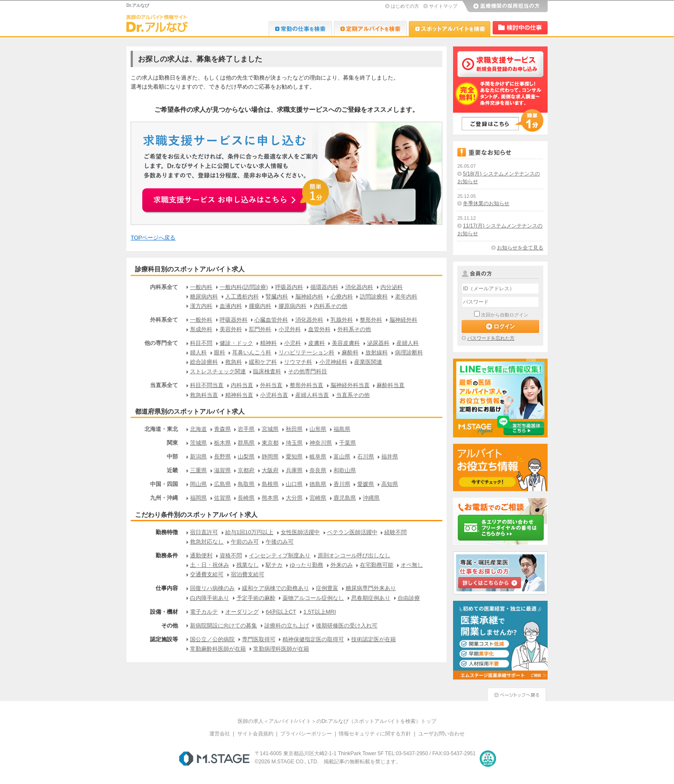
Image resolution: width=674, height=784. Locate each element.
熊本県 (270, 498)
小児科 (293, 343)
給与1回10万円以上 (250, 532)
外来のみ (342, 565)
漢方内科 (201, 306)
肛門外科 (260, 329)
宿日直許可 (204, 532)
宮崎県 (318, 498)
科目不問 (201, 343)
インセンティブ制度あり (280, 555)
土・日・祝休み (210, 565)
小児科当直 (274, 395)
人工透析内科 (242, 297)
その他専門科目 (308, 371)
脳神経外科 (403, 320)
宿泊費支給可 (248, 574)
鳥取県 (246, 484)
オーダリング (242, 612)
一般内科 (201, 287)
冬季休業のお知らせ (486, 203)
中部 (172, 457)
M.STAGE (214, 759)
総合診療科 (204, 362)
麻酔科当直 (391, 385)
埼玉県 (294, 443)
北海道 (198, 429)
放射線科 (377, 352)
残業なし (248, 565)
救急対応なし (207, 542)
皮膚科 (317, 343)
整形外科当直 (306, 385)
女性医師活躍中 (300, 532)
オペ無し (412, 565)
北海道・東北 (161, 429)
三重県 (198, 470)
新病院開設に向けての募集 (224, 626)
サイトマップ (443, 6)
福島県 (342, 429)
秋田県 (294, 429)
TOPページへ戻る (153, 238)
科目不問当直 (207, 385)
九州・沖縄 (164, 498)
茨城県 (198, 443)
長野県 (222, 457)
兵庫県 (294, 470)
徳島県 (318, 484)
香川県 (342, 484)
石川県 (366, 457)
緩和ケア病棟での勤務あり (276, 588)
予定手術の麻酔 (256, 598)
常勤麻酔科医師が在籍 (218, 649)
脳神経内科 (309, 297)
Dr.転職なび (300, 29)
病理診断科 (409, 352)
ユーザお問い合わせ (441, 734)
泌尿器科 (378, 343)
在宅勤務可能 (377, 565)
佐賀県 (222, 498)
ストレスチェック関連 (218, 371)
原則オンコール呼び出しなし (354, 555)
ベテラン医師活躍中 (352, 532)
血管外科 (319, 329)
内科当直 (242, 385)
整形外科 (371, 320)
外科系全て (164, 320)
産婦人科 (407, 343)
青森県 (222, 429)
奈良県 (318, 470)
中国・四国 (164, 484)
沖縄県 (371, 498)
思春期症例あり (371, 598)
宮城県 (270, 429)
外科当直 (271, 385)
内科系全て (164, 287)
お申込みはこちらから (236, 195)
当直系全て (164, 385)
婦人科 (198, 352)
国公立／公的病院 (212, 639)
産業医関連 (368, 362)
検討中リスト (520, 28)
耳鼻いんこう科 (252, 352)
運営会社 (220, 734)
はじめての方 (405, 6)
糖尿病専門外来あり (371, 588)
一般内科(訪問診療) (244, 287)
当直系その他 (353, 395)
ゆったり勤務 (306, 565)
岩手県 (246, 429)
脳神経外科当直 (350, 385)
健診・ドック (236, 343)
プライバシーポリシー (306, 734)
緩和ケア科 (263, 362)
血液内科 (231, 306)
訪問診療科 (374, 297)
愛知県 (294, 457)
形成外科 (201, 329)
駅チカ (274, 565)
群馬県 (246, 443)
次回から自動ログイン (505, 315)
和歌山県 (345, 470)
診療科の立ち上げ (287, 626)
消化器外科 (309, 320)
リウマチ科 (298, 362)
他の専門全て (161, 343)
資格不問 (231, 555)
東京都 (270, 443)
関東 (172, 443)
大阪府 (270, 470)
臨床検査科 (267, 371)
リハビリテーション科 (306, 352)
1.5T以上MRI (320, 612)
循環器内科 (324, 287)
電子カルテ (204, 612)
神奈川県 (321, 443)
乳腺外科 (342, 320)
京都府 (246, 470)
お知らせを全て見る (520, 248)
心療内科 (342, 297)
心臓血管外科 (271, 320)
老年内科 (406, 297)
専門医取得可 (259, 639)
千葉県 (348, 443)
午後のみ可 (280, 542)
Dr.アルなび (370, 29)
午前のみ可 (245, 542)
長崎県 (246, 498)
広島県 (222, 484)
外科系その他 (354, 329)
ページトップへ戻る (517, 693)
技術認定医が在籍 (374, 639)
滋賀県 (222, 470)
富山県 (342, 457)
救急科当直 (204, 395)
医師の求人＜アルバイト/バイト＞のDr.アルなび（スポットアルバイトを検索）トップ (337, 721)
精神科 (268, 343)
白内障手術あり (210, 598)
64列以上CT (281, 612)
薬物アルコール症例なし (313, 598)
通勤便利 (201, 555)
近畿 (172, 470)
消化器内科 (359, 287)
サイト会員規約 (255, 734)
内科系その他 (331, 306)
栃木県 (222, 443)
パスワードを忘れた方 (491, 338)
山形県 (318, 429)
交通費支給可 (207, 574)
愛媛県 (366, 484)
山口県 (294, 484)
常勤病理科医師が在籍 (281, 649)
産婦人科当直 (312, 395)
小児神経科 (333, 362)
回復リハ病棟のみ (212, 588)
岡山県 (198, 484)
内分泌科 (392, 287)
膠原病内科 (293, 306)
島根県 (270, 484)
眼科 (220, 352)
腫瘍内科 (260, 306)
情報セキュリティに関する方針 (375, 734)
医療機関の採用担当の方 (505, 6)
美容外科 (231, 329)
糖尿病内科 (204, 297)
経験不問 (395, 532)
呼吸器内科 (289, 287)
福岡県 (198, 498)
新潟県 (198, 457)
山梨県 (246, 457)
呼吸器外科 (234, 320)
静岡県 (270, 457)
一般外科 (201, 320)
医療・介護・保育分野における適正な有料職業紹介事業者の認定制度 (488, 759)
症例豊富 (327, 588)
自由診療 (409, 598)
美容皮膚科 (346, 343)
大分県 (294, 498)
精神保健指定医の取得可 (313, 639)
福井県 (390, 457)
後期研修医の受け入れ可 (347, 626)
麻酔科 (350, 352)
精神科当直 (239, 395)
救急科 (234, 362)
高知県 (390, 484)
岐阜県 (318, 457)
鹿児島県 (345, 498)
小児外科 (290, 329)
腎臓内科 (277, 297)
